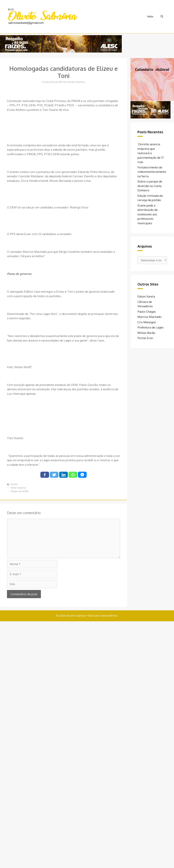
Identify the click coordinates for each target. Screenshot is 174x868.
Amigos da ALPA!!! (20, 491)
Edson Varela (146, 296)
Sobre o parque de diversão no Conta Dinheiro (150, 186)
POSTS (14, 484)
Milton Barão (146, 333)
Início (150, 16)
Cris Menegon (147, 322)
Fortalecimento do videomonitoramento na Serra (152, 172)
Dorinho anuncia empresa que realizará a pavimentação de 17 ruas (151, 153)
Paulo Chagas (147, 312)
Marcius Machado (149, 317)
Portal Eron (145, 338)
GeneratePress (109, 616)
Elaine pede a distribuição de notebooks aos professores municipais (148, 214)
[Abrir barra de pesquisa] (162, 17)
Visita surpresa (18, 488)
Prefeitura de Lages (151, 327)
